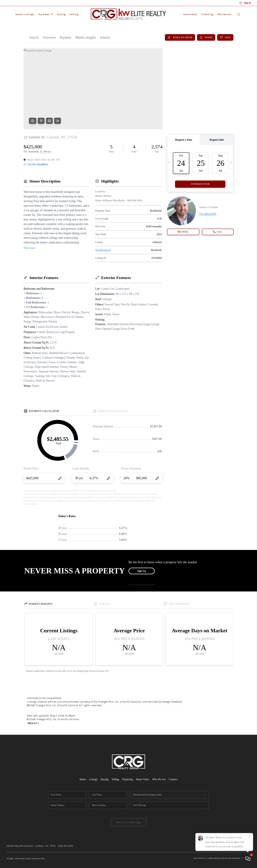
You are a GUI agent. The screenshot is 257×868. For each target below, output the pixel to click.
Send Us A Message (129, 820)
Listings (93, 777)
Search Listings (25, 14)
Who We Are (224, 14)
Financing (207, 14)
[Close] (250, 836)
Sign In (245, 3)
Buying (61, 14)
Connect (173, 777)
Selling (74, 14)
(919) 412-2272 (65, 843)
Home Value (190, 14)
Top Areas (46, 14)
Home (82, 777)
